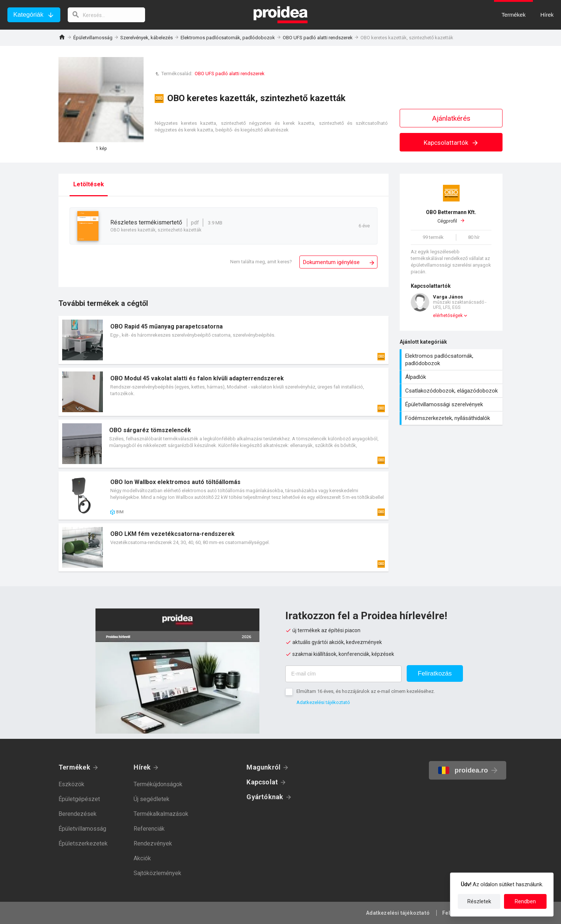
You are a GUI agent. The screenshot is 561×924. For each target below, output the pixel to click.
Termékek (74, 767)
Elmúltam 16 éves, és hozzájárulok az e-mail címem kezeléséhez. (366, 691)
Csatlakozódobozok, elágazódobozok (452, 391)
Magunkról (263, 767)
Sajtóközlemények (157, 873)
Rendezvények (153, 843)
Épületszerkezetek (83, 843)
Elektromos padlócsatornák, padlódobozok (228, 38)
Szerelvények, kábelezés (147, 38)
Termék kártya (224, 340)
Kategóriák (28, 15)
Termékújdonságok (158, 784)
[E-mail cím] (343, 674)
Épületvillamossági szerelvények (452, 404)
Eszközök (71, 784)
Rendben (525, 901)
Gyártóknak (265, 797)
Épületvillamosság (93, 38)
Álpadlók (452, 377)
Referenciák (149, 829)
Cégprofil (451, 216)
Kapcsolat (262, 782)
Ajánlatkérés (451, 118)
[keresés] (107, 15)
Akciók (142, 858)
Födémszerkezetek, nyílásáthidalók (452, 418)
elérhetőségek (448, 316)
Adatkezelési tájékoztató (323, 702)
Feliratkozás (435, 673)
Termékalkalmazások (161, 814)
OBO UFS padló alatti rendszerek (318, 38)
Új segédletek (152, 799)
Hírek (142, 767)
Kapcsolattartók (451, 143)
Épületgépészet (79, 799)
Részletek (479, 901)
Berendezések (78, 814)
